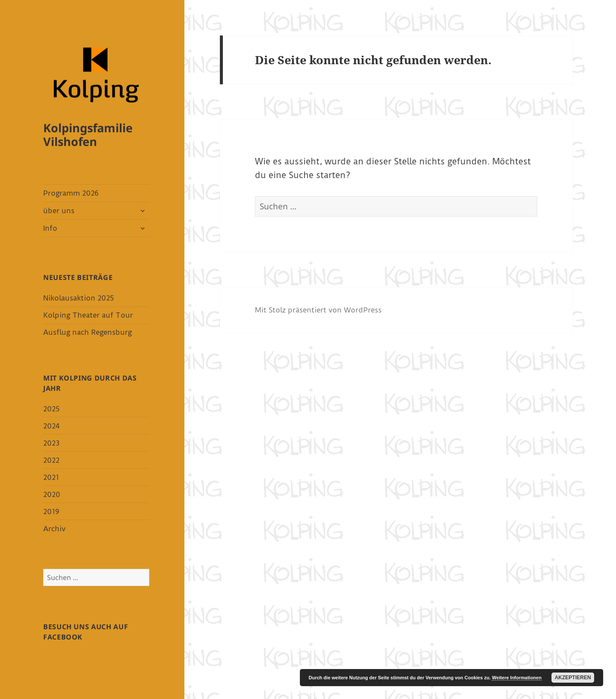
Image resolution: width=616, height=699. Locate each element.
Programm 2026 (71, 193)
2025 (51, 409)
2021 (51, 477)
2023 (51, 443)
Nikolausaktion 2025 (78, 298)
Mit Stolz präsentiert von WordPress (318, 310)
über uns (59, 211)
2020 (52, 494)
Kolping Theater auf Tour (88, 315)
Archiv (54, 529)
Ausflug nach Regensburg (87, 332)
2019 (51, 512)
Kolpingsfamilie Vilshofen (88, 135)
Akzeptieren (573, 678)
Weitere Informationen (517, 678)
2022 (51, 460)
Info (50, 228)
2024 (51, 426)
